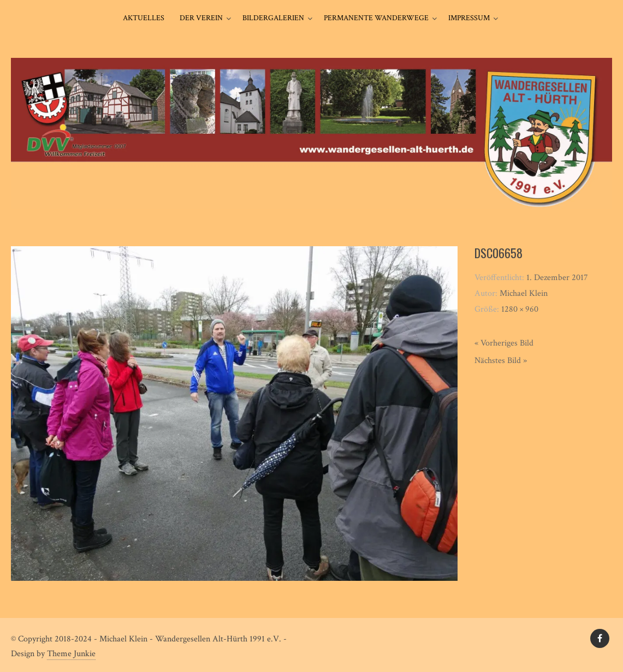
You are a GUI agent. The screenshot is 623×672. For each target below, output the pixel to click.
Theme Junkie (71, 654)
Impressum (469, 18)
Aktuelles (144, 18)
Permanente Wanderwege (376, 18)
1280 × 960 (520, 309)
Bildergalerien (273, 18)
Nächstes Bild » (501, 361)
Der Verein (201, 18)
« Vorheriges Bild (504, 343)
